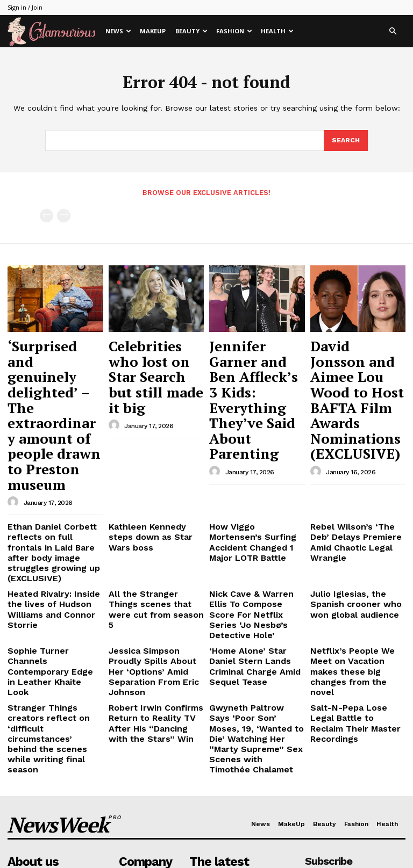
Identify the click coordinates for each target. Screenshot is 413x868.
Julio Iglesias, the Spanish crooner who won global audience (356, 487)
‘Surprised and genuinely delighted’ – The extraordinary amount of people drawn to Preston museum (55, 367)
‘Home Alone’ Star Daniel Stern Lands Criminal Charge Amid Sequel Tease (252, 530)
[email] (355, 709)
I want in (355, 733)
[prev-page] (47, 215)
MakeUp (153, 31)
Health (277, 31)
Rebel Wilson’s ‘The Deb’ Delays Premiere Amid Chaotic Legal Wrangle (353, 440)
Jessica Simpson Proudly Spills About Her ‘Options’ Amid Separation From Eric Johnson (153, 530)
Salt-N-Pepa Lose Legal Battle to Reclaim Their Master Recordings (353, 565)
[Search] (345, 141)
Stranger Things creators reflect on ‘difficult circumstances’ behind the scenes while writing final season (54, 573)
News (118, 31)
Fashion (234, 31)
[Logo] (54, 31)
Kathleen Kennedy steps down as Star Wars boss (151, 436)
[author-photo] (15, 408)
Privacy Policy (338, 761)
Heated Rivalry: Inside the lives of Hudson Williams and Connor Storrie (53, 487)
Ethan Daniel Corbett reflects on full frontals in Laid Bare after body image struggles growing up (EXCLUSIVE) (52, 448)
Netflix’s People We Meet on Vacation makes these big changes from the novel (354, 530)
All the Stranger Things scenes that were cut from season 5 (155, 487)
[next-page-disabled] (64, 215)
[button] (393, 31)
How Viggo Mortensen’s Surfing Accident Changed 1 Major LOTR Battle (256, 440)
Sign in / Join (25, 7)
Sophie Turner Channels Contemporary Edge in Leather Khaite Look (50, 526)
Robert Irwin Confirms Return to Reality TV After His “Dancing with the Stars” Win (154, 569)
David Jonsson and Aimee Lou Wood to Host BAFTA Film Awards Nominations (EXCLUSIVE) (357, 363)
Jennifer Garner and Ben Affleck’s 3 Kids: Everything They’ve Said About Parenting (255, 363)
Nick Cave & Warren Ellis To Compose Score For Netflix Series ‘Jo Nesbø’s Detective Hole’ (253, 491)
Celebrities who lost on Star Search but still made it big (153, 352)
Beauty (191, 31)
